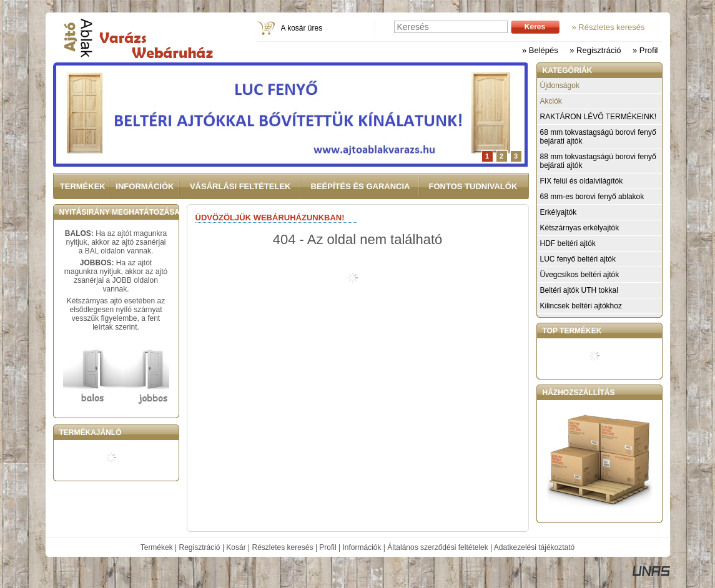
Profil (328, 547)
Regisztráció (200, 547)
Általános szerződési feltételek (437, 547)
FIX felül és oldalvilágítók (582, 181)
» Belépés (540, 50)
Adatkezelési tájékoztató (534, 547)
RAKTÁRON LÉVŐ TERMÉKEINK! (599, 117)
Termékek (157, 547)
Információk (362, 547)
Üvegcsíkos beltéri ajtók (580, 275)
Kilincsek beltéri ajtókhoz (581, 306)
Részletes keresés (283, 547)
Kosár (236, 547)
